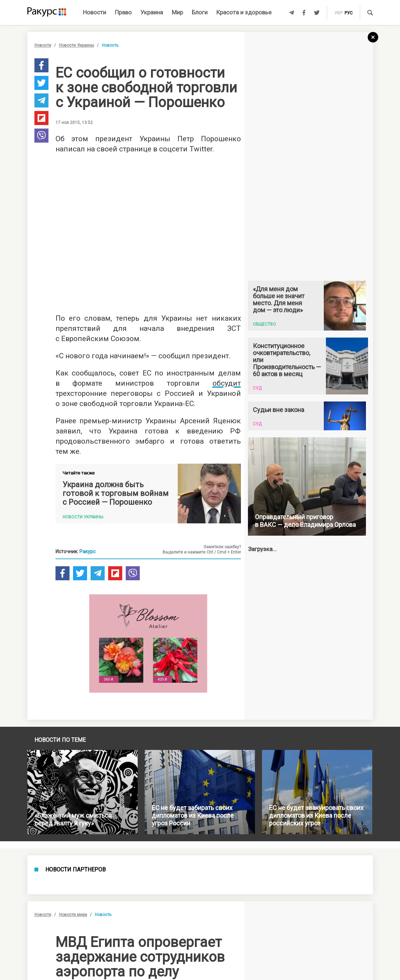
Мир (177, 12)
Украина (152, 12)
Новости (94, 12)
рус (349, 13)
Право (123, 12)
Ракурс (87, 551)
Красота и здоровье (244, 12)
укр (338, 13)
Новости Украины (77, 45)
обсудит (227, 383)
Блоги (200, 12)
